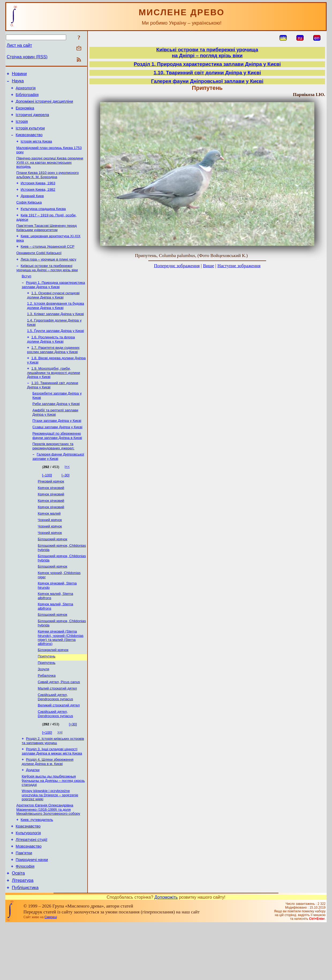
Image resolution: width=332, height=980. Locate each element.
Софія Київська (29, 215)
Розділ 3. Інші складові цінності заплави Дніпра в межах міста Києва (52, 796)
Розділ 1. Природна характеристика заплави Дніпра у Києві (53, 302)
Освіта (18, 927)
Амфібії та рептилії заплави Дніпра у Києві (55, 437)
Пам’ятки (24, 905)
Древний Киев (32, 208)
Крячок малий (49, 544)
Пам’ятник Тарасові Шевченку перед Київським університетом (47, 242)
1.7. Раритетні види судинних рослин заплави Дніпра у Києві (53, 371)
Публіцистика (25, 943)
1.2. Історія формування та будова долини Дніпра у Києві (56, 324)
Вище (209, 266)
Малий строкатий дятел (57, 730)
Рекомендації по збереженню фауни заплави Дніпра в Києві (57, 462)
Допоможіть (166, 953)
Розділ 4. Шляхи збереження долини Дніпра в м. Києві (48, 807)
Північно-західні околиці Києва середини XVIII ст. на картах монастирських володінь (50, 172)
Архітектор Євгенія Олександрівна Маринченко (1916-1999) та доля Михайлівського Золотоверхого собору (48, 856)
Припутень (47, 695)
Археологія (26, 90)
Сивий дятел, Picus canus (59, 723)
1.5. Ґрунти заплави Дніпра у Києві (56, 351)
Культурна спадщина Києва (43, 222)
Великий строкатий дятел (59, 748)
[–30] (66, 502)
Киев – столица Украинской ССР (48, 261)
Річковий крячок (51, 509)
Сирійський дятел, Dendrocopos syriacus (55, 739)
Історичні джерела (33, 120)
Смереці (51, 973)
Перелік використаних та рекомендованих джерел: (53, 473)
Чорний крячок (50, 551)
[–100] (47, 502)
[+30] (73, 767)
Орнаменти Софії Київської (39, 268)
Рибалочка (47, 716)
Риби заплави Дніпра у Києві (56, 428)
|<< (67, 494)
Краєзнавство (28, 875)
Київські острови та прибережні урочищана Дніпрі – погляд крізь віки (207, 53)
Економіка (25, 113)
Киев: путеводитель (37, 867)
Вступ (27, 293)
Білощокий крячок (52, 572)
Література (23, 935)
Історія (22, 128)
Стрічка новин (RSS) (27, 57)
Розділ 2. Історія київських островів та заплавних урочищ (53, 785)
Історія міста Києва (36, 150)
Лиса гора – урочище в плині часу (48, 275)
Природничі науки (32, 912)
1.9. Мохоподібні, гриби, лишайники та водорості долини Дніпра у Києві (54, 395)
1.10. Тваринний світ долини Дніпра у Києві (207, 73)
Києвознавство (29, 143)
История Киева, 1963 (38, 194)
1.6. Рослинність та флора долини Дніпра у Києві (51, 360)
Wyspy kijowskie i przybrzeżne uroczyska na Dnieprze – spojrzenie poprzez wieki (50, 841)
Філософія (25, 920)
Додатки (33, 815)
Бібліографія (27, 98)
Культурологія (28, 882)
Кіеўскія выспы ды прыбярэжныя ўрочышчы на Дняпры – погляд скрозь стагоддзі (53, 826)
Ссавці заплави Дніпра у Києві (57, 453)
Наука (18, 83)
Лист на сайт (19, 45)
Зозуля (44, 709)
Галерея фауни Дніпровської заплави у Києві (207, 81)
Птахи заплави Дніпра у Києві (57, 446)
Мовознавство (29, 897)
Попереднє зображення (177, 266)
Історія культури (30, 135)
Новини (19, 74)
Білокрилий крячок (53, 688)
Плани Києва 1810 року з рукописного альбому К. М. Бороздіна (48, 185)
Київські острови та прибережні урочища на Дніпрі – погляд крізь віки (47, 284)
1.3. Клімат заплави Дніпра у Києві (55, 333)
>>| (60, 776)
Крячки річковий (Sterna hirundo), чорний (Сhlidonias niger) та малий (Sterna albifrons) (61, 675)
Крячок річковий (51, 516)
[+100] (47, 776)
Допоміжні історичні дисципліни (44, 105)
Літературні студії (32, 890)
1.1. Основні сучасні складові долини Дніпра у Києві (53, 313)
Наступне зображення (239, 266)
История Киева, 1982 (38, 201)
